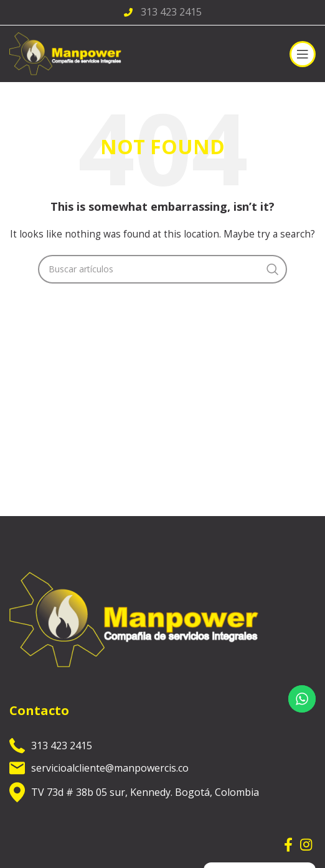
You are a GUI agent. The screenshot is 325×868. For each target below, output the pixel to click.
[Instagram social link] (306, 844)
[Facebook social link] (288, 844)
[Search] (162, 269)
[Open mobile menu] (303, 54)
